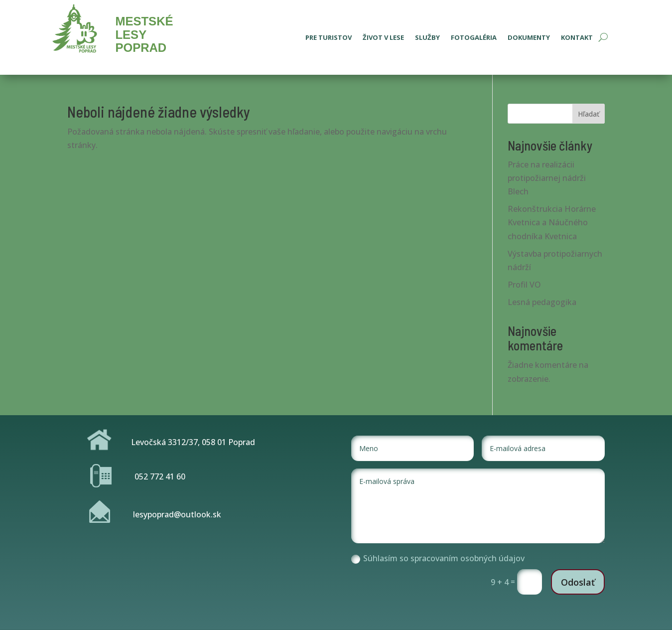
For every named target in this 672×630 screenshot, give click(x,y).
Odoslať (578, 582)
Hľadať (589, 114)
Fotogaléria (474, 38)
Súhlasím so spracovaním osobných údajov (438, 558)
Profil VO (524, 285)
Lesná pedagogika (542, 302)
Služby (427, 38)
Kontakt (577, 38)
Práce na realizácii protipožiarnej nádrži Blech (547, 178)
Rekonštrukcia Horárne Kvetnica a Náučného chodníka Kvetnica (552, 222)
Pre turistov (329, 38)
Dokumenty (529, 38)
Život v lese (383, 38)
